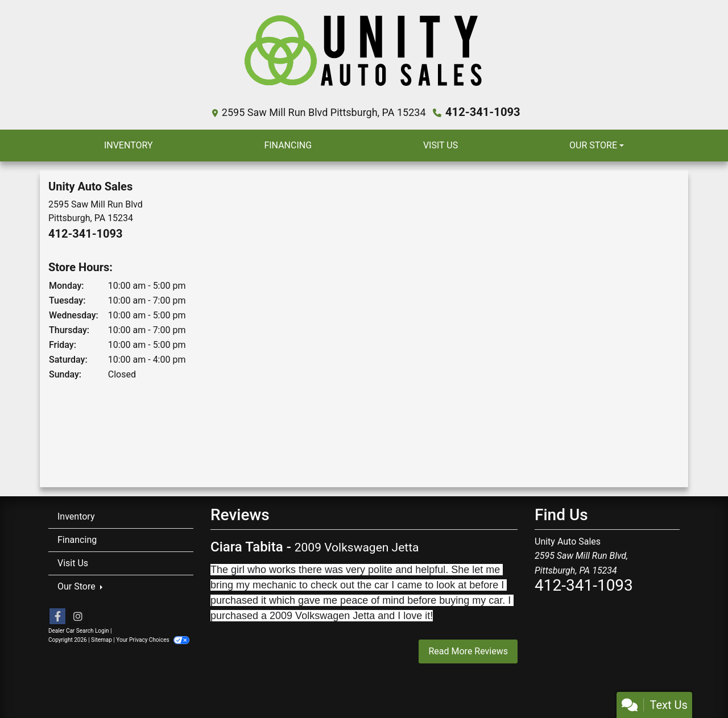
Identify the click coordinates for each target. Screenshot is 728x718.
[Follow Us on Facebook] (57, 617)
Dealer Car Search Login (79, 631)
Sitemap (102, 640)
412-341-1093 (483, 112)
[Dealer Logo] (364, 55)
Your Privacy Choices (153, 640)
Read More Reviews (468, 651)
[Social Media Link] (78, 617)
